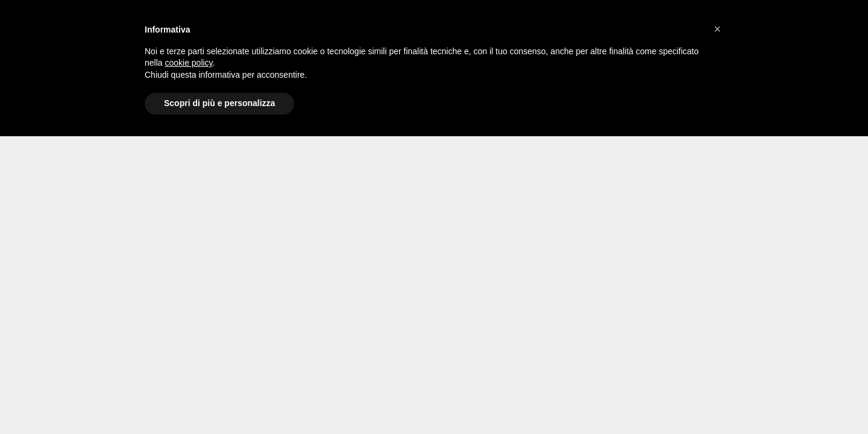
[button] (717, 29)
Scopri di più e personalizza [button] (219, 103)
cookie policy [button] (188, 63)
